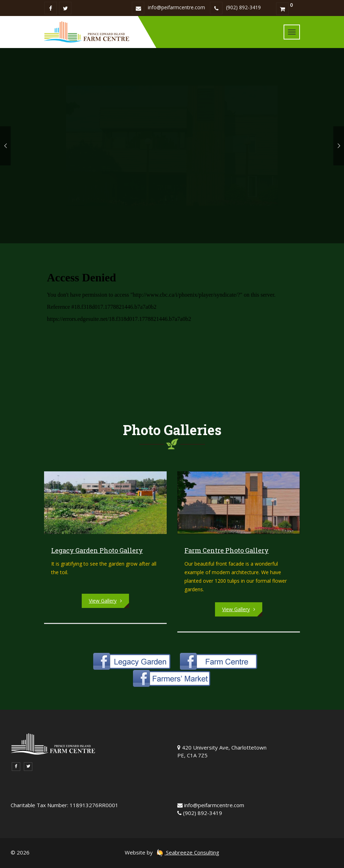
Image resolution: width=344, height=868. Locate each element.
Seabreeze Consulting (188, 852)
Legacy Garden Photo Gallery (97, 550)
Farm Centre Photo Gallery (227, 550)
